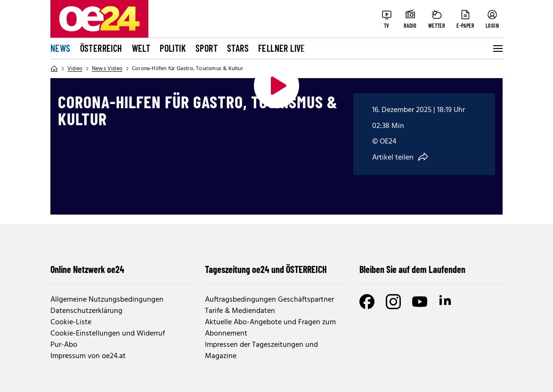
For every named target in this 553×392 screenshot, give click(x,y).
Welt (141, 48)
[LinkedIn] (446, 302)
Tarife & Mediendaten (240, 311)
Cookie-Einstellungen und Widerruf (108, 334)
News (61, 48)
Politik (173, 48)
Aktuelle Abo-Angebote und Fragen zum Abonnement (270, 328)
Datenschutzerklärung (86, 311)
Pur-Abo (64, 345)
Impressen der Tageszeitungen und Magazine (261, 351)
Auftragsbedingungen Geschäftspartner (269, 300)
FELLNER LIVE (282, 48)
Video (75, 69)
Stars (238, 48)
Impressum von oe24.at (88, 356)
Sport (207, 48)
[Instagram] (393, 302)
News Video (107, 69)
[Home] (54, 69)
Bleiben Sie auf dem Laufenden (412, 269)
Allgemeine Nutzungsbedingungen (107, 300)
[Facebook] (367, 302)
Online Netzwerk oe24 (87, 269)
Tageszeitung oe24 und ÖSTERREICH (266, 269)
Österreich (101, 48)
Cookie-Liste (71, 322)
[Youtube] (420, 302)
